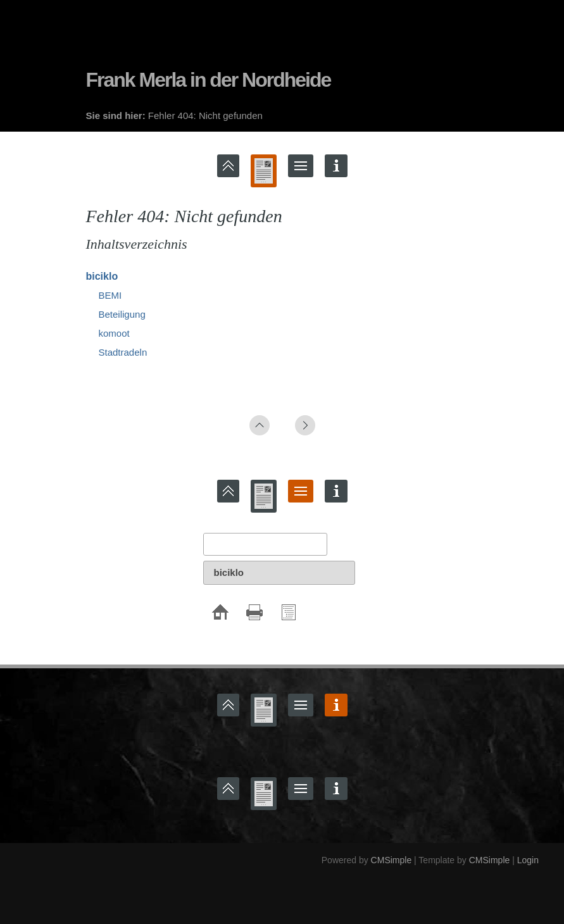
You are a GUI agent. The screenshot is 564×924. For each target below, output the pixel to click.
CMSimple (392, 860)
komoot (114, 333)
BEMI (110, 295)
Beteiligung (122, 314)
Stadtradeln (123, 352)
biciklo (102, 276)
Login (528, 860)
